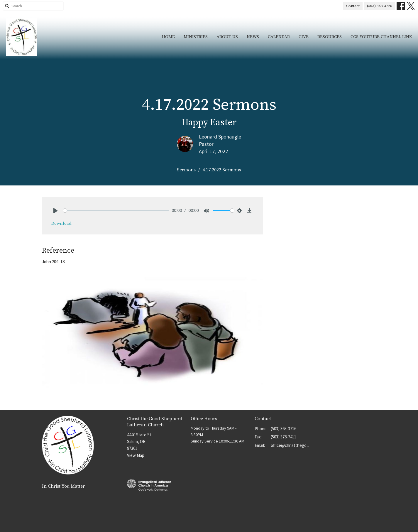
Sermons (186, 170)
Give (304, 37)
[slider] (116, 211)
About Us (227, 37)
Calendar (279, 37)
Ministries (196, 37)
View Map (136, 455)
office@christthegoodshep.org (292, 445)
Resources (330, 37)
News (253, 37)
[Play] (55, 211)
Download (61, 223)
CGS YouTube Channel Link (381, 37)
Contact (353, 6)
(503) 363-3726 (380, 6)
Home (168, 37)
